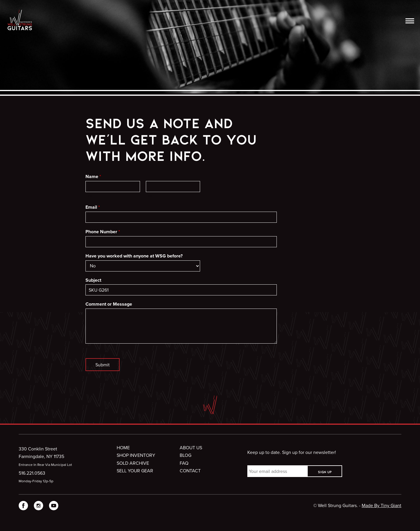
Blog (185, 455)
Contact (190, 471)
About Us (191, 448)
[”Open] (410, 22)
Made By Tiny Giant (381, 505)
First (89, 196)
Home (123, 448)
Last (149, 196)
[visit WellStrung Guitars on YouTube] (54, 507)
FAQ (184, 463)
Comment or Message (109, 304)
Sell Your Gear (135, 471)
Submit (103, 365)
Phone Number (103, 232)
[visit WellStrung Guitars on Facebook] (23, 507)
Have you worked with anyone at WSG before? (134, 256)
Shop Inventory (136, 455)
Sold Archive (133, 463)
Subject (93, 280)
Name (93, 177)
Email (93, 207)
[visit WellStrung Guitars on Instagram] (38, 507)
